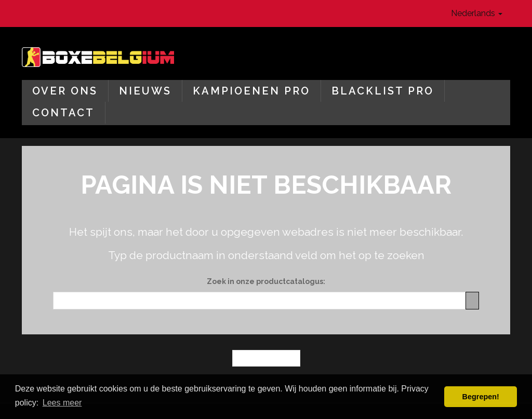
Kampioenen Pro (251, 91)
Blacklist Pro (383, 91)
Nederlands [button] (477, 13)
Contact (63, 113)
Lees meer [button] (62, 403)
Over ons (65, 91)
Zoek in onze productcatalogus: (266, 281)
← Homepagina (266, 358)
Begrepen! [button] (481, 397)
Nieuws (145, 91)
